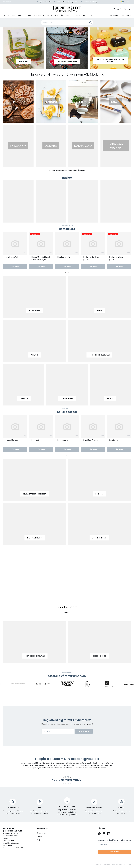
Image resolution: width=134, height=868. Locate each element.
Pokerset (35, 440)
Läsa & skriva (39, 15)
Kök (14, 15)
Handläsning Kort (64, 257)
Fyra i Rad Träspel (91, 440)
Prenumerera (84, 731)
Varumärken (126, 15)
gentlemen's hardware (99, 355)
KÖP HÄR (67, 613)
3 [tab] (69, 272)
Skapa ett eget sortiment (35, 494)
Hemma (28, 15)
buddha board (67, 398)
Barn (20, 15)
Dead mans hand (35, 538)
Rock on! (99, 494)
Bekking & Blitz (100, 656)
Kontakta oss (7, 2)
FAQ (38, 840)
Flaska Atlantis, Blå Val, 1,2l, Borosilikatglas (41, 258)
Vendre (129, 864)
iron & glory (35, 311)
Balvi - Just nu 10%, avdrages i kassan (110, 60)
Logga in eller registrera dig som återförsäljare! (67, 170)
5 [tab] (70, 777)
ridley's (35, 355)
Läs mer (15, 267)
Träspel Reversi (12, 440)
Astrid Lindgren (100, 538)
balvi (100, 311)
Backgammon (63, 440)
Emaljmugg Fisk (12, 257)
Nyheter (6, 15)
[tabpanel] (15, 251)
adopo (110, 398)
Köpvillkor (40, 836)
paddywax (24, 61)
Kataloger (114, 15)
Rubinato (24, 398)
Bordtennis (114, 440)
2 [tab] (67, 272)
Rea (78, 15)
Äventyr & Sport (67, 15)
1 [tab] (65, 272)
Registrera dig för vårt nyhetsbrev (114, 840)
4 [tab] (69, 777)
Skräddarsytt (88, 15)
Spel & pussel (53, 15)
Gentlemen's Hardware (67, 61)
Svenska (126, 2)
